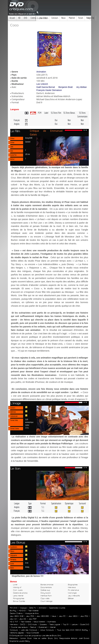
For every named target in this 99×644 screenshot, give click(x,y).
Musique (23, 608)
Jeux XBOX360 (43, 616)
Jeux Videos (44, 18)
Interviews (14, 624)
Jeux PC (62, 616)
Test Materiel (33, 611)
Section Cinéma (16, 613)
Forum (81, 18)
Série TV (33, 608)
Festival (33, 627)
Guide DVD (85, 624)
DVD (26, 18)
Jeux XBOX (73, 616)
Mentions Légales (17, 633)
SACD (23, 624)
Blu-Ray (13, 611)
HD (19, 18)
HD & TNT (14, 622)
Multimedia (52, 622)
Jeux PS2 (84, 616)
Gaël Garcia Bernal (46, 87)
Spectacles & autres (57, 608)
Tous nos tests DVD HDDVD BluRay (72, 630)
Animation (41, 72)
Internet (53, 627)
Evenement (43, 627)
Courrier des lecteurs (19, 627)
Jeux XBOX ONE (17, 616)
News (63, 18)
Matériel (72, 18)
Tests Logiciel (55, 624)
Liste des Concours (29, 630)
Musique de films (32, 613)
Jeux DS (23, 619)
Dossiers (43, 624)
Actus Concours (47, 630)
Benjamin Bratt (66, 87)
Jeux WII (13, 619)
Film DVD (14, 608)
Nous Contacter (32, 633)
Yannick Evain (26, 638)
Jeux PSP (33, 619)
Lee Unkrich (42, 84)
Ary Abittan (82, 87)
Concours (55, 18)
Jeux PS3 (30, 616)
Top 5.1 (66, 624)
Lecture (75, 624)
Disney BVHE (29, 138)
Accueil (12, 18)
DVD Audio (33, 624)
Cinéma (33, 18)
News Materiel (39, 622)
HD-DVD (22, 611)
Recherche (90, 18)
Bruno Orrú (53, 638)
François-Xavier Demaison (49, 90)
